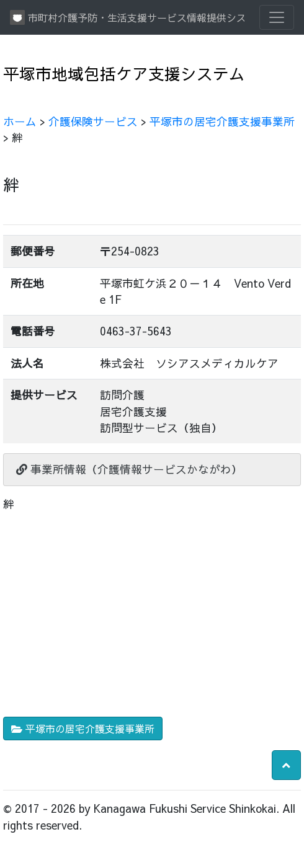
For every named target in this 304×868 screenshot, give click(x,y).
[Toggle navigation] (277, 17)
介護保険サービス (93, 121)
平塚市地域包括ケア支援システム (124, 73)
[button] (286, 765)
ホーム (20, 121)
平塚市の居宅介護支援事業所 (222, 121)
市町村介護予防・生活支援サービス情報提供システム (127, 17)
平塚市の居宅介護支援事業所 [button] (83, 728)
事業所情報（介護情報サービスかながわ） (129, 469)
